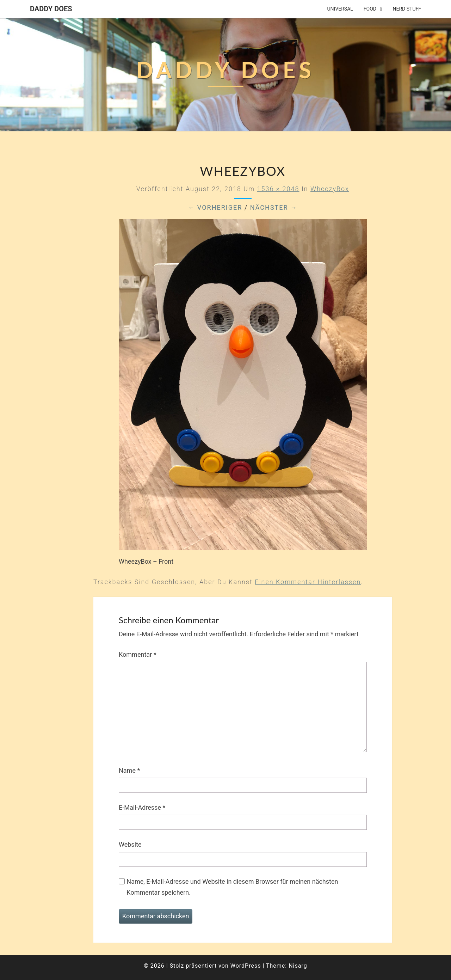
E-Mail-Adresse (142, 807)
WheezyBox (330, 189)
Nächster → (274, 207)
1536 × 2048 (278, 189)
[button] (436, 10)
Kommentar (137, 654)
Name (129, 770)
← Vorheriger (215, 207)
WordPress (246, 966)
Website (130, 844)
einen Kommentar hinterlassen (308, 582)
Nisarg (298, 966)
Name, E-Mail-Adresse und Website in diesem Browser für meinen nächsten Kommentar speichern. (232, 887)
